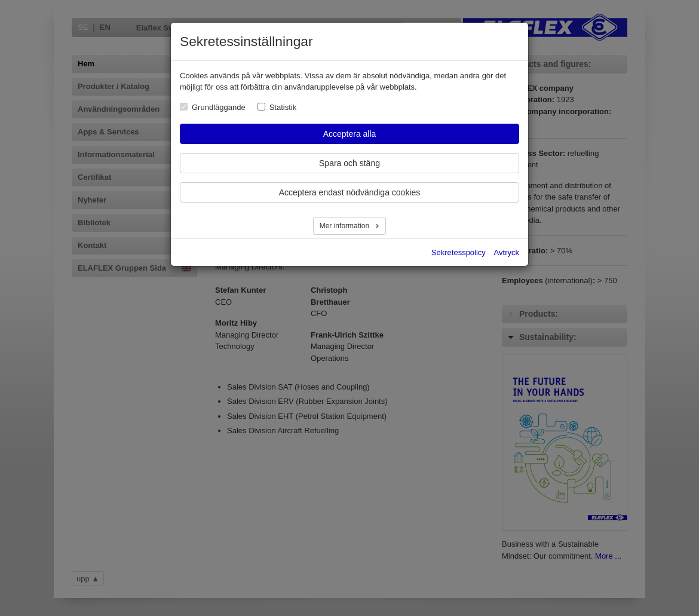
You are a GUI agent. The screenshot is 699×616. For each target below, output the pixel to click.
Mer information (346, 226)
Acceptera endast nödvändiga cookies (350, 192)
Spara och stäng (349, 163)
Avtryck (507, 252)
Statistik (283, 107)
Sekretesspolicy (459, 252)
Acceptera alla (350, 134)
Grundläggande (219, 107)
